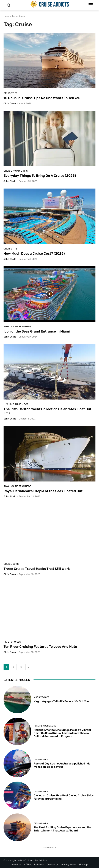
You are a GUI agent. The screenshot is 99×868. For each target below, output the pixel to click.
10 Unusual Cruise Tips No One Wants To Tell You (42, 98)
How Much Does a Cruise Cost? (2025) (34, 253)
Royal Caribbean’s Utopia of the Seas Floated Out (43, 491)
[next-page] (28, 667)
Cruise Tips (10, 93)
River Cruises (12, 642)
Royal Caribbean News (17, 327)
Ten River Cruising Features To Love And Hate (40, 647)
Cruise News (11, 564)
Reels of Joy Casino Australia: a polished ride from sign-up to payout (62, 765)
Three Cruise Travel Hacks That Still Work (37, 569)
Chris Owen (10, 103)
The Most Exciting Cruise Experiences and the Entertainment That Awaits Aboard (62, 829)
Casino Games (41, 760)
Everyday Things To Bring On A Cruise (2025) (40, 176)
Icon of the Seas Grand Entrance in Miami (37, 331)
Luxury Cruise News (16, 404)
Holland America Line (45, 726)
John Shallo (10, 181)
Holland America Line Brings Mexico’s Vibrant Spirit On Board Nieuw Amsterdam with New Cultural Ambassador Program (62, 733)
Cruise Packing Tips (16, 171)
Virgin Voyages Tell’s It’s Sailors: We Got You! (62, 701)
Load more (49, 847)
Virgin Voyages (41, 697)
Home (7, 16)
